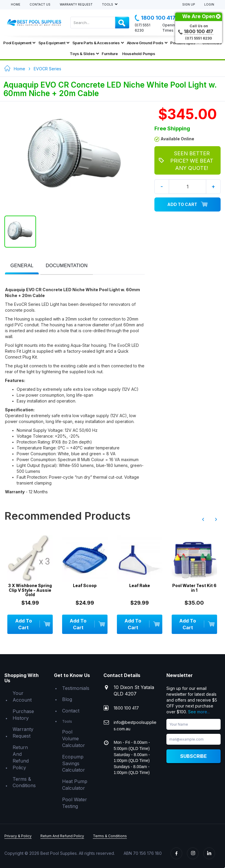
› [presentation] (216, 519)
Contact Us (40, 5)
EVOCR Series (47, 69)
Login (209, 5)
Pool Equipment (19, 43)
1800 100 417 (155, 18)
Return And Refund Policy (21, 757)
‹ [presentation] (203, 519)
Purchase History (23, 715)
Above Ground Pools (147, 43)
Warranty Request (76, 5)
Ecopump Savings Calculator (74, 763)
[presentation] (22, 266)
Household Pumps (139, 54)
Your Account (22, 696)
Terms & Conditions (24, 782)
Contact (71, 711)
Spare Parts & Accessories (98, 43)
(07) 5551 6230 (143, 28)
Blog (67, 699)
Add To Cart (187, 204)
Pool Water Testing (75, 803)
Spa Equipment (54, 43)
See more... (199, 712)
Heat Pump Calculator (75, 785)
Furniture (110, 54)
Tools (108, 5)
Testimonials (76, 688)
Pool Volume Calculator (74, 739)
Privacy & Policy (18, 836)
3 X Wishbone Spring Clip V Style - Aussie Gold (30, 590)
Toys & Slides (84, 54)
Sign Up (189, 5)
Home (16, 5)
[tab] (22, 266)
